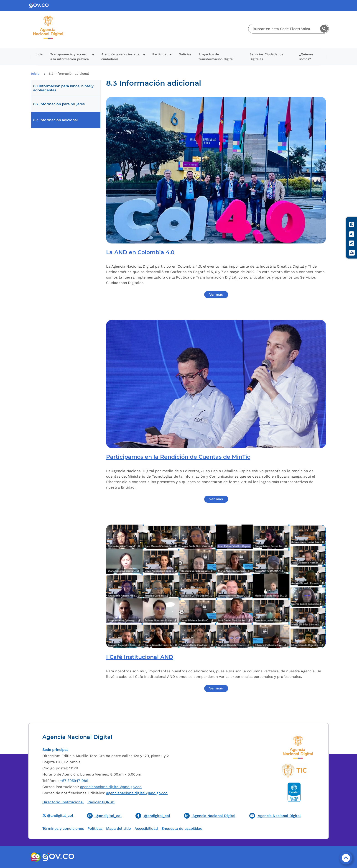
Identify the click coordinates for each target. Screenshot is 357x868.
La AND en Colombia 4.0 (140, 252)
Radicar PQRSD (101, 802)
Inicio (39, 54)
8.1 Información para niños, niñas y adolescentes (63, 88)
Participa (159, 54)
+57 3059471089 (74, 781)
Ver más (216, 294)
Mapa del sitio (119, 828)
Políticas (95, 828)
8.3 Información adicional (55, 120)
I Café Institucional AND (140, 657)
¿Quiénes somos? (306, 57)
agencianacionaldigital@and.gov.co (111, 787)
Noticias (185, 54)
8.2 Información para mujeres (59, 104)
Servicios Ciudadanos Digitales (266, 57)
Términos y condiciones (63, 828)
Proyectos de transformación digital (216, 57)
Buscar (324, 29)
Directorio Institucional (63, 802)
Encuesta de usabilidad (182, 828)
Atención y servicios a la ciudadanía (120, 57)
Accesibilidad (146, 828)
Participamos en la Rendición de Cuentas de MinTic (178, 457)
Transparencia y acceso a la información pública (70, 57)
